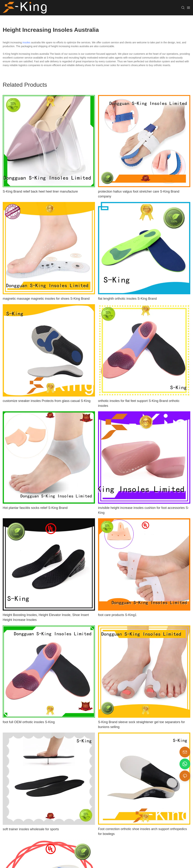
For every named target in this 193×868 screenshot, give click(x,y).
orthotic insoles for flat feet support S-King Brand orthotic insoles (139, 403)
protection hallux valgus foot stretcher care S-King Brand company (139, 194)
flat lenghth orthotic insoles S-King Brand (127, 299)
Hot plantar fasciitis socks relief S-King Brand (35, 508)
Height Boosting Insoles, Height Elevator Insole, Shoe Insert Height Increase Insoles (46, 617)
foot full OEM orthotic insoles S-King (29, 722)
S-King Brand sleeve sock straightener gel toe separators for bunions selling (141, 724)
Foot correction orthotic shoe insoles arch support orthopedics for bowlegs (142, 831)
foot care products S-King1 (117, 615)
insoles (27, 42)
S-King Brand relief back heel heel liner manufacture (40, 191)
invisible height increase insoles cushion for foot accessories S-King (143, 510)
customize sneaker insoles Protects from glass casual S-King (47, 401)
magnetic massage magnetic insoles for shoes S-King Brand (46, 299)
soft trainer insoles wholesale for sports (31, 829)
